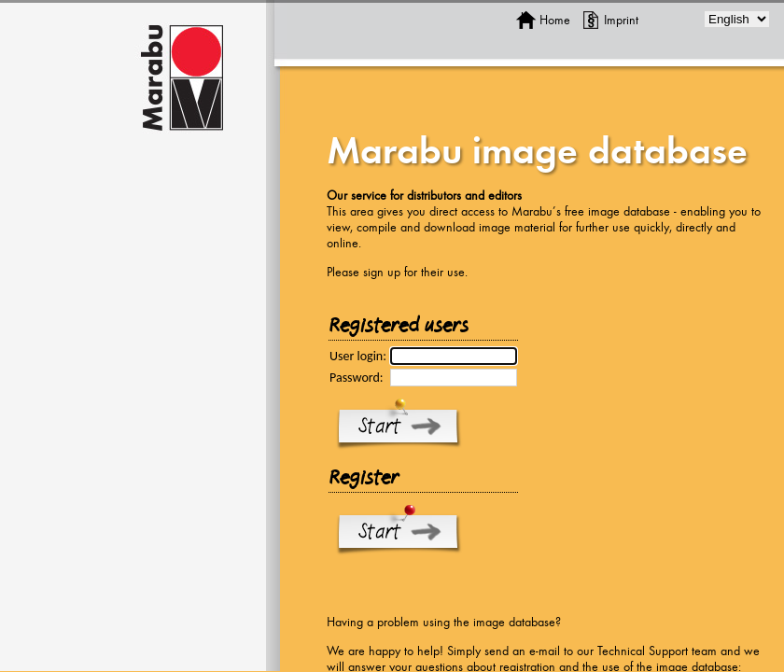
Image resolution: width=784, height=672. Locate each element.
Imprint (621, 20)
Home (555, 20)
